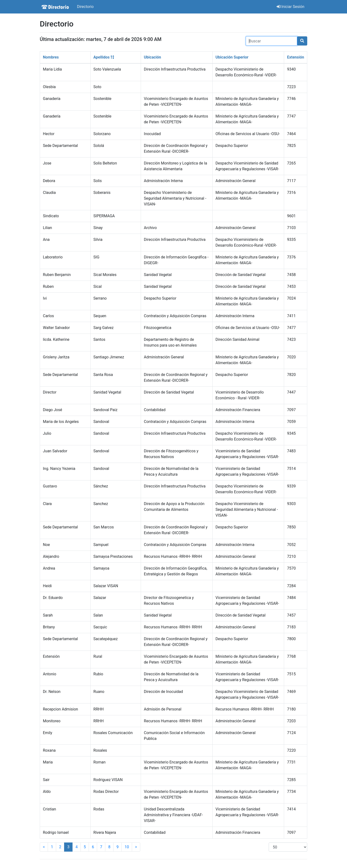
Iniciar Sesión (291, 7)
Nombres (51, 57)
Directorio (85, 7)
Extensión (296, 57)
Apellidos (104, 57)
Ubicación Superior (232, 57)
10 (127, 847)
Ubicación (152, 57)
